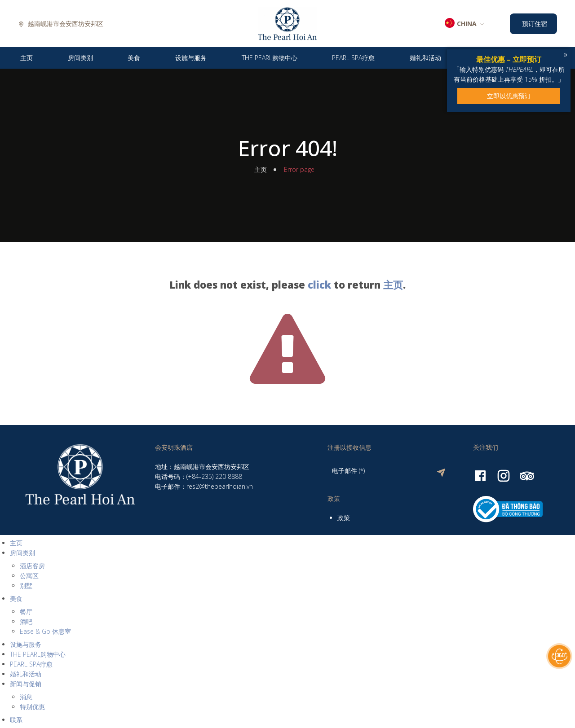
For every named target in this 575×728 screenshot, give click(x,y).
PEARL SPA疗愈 (31, 664)
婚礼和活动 (26, 674)
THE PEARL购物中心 (38, 654)
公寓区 (29, 576)
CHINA (467, 24)
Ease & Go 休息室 (45, 631)
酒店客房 (32, 566)
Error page (299, 169)
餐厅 (26, 612)
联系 (16, 720)
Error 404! (287, 148)
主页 (261, 169)
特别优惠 (32, 707)
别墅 (26, 585)
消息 (26, 697)
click (319, 285)
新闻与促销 (26, 684)
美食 (16, 599)
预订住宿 (535, 24)
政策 (344, 518)
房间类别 (22, 553)
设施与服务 (26, 644)
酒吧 (26, 621)
